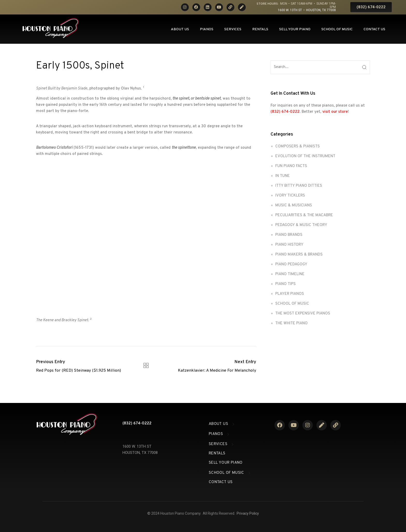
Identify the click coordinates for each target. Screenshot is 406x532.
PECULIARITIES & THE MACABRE (304, 215)
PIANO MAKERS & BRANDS (299, 255)
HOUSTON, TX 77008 (140, 453)
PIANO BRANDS (289, 235)
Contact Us (374, 29)
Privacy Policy (248, 513)
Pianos (207, 29)
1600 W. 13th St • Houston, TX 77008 (307, 10)
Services (233, 29)
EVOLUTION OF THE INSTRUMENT (305, 156)
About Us (180, 29)
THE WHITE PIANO (291, 323)
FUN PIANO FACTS (291, 166)
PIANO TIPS (285, 284)
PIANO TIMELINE (290, 274)
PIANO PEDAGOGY (291, 264)
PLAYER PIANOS (290, 294)
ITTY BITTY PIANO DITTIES (299, 186)
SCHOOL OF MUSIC (292, 304)
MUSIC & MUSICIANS (294, 205)
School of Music (337, 29)
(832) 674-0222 (285, 112)
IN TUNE (282, 176)
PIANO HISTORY (289, 245)
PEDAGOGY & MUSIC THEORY (301, 225)
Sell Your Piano (295, 29)
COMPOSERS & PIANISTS (298, 147)
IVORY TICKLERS (290, 196)
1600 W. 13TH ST (137, 446)
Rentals (260, 29)
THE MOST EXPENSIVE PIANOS (303, 314)
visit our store (335, 112)
